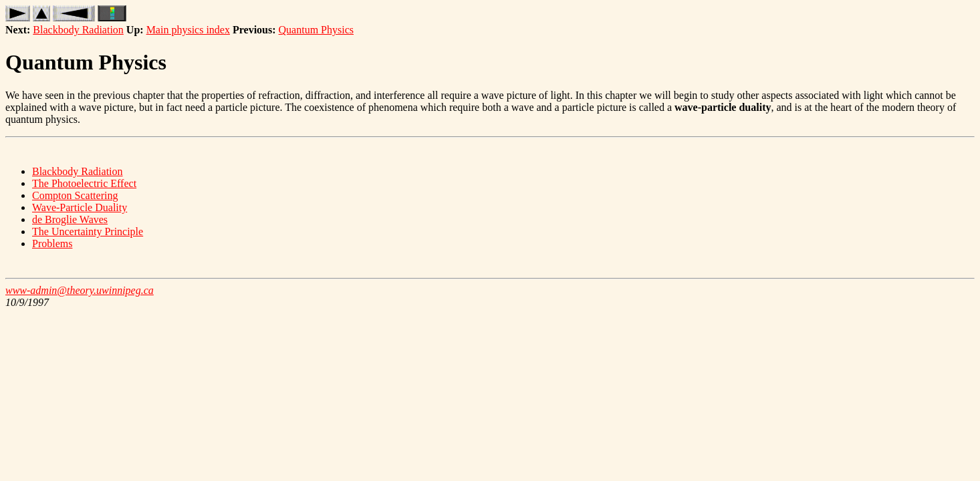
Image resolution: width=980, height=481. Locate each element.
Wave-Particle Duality (80, 207)
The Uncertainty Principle (88, 231)
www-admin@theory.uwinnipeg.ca (80, 290)
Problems (52, 244)
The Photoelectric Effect (84, 183)
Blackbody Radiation (78, 30)
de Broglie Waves (70, 219)
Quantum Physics (316, 30)
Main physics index (188, 30)
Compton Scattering (75, 195)
